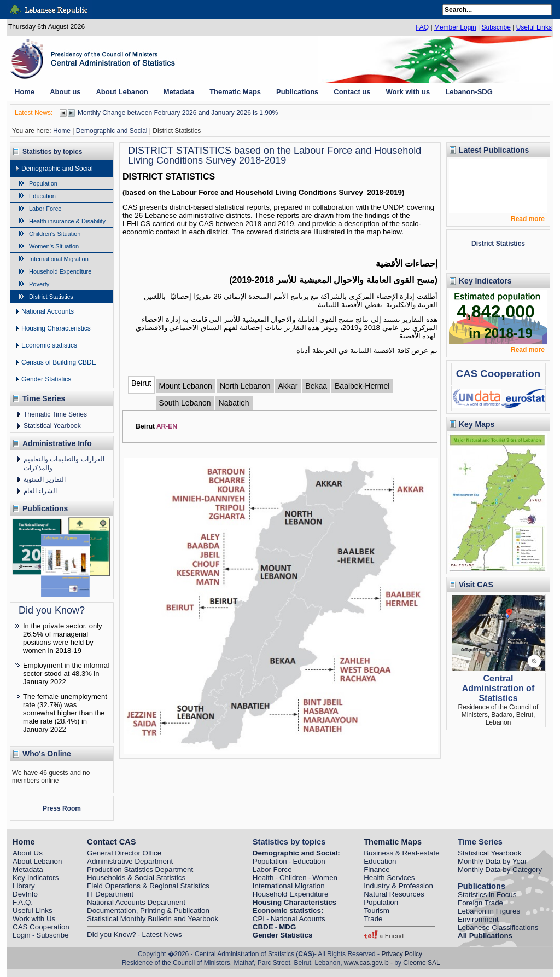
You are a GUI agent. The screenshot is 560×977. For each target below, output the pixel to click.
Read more (528, 219)
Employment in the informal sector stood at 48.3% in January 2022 (66, 674)
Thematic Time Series (55, 414)
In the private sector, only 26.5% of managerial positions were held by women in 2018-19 (63, 638)
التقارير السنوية (45, 479)
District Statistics (51, 297)
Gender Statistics (46, 379)
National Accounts (48, 311)
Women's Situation (54, 246)
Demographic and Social (112, 131)
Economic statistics (49, 345)
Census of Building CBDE (59, 362)
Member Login (455, 27)
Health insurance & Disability (67, 221)
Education (42, 196)
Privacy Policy (402, 954)
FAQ (422, 27)
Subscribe (496, 27)
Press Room (62, 808)
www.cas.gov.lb (366, 963)
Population (43, 183)
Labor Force (45, 209)
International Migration (59, 259)
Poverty (39, 284)
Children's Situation (55, 234)
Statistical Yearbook (52, 426)
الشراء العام (40, 491)
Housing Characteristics (56, 328)
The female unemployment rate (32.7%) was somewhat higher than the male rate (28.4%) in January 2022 (65, 713)
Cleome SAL (421, 963)
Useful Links (534, 27)
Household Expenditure (60, 271)
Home (62, 131)
